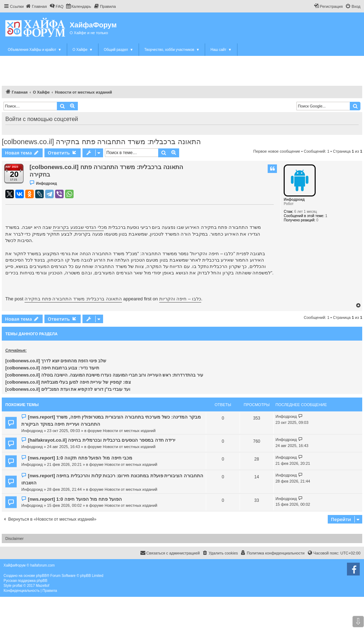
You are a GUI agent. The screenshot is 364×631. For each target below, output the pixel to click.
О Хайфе (83, 50)
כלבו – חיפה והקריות (180, 299)
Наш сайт (221, 50)
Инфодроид (294, 199)
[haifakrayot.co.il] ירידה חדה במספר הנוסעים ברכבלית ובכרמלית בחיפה (101, 440)
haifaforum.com (42, 565)
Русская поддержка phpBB (25, 581)
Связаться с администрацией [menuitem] (170, 553)
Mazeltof (43, 586)
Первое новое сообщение (277, 151)
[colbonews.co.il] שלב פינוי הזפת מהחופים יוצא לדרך (56, 361)
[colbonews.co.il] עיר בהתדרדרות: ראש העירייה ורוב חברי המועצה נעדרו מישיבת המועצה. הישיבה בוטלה (104, 375)
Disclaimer (14, 538)
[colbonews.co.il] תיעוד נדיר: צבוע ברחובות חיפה (52, 368)
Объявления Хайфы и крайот (35, 50)
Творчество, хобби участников (172, 50)
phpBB (41, 576)
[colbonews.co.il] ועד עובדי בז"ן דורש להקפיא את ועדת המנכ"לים (68, 389)
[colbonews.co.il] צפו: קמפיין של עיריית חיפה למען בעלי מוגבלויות (68, 382)
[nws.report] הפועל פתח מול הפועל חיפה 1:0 (75, 499)
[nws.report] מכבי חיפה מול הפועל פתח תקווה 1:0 (80, 458)
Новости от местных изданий (129, 431)
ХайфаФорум (93, 25)
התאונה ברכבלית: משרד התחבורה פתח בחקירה (73, 299)
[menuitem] (36, 6)
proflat (17, 586)
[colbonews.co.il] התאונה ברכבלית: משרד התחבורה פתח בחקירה (101, 142)
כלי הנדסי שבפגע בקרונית (78, 227)
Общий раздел (119, 50)
